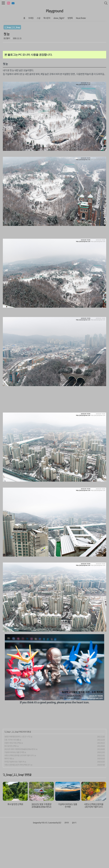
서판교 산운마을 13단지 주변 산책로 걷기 (17, 805)
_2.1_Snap (15, 772)
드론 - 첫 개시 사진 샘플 (12, 780)
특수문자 (47, 18)
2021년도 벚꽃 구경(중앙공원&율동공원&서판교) (20, 789)
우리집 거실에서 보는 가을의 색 (14, 801)
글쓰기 (74, 862)
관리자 (67, 862)
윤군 (60, 862)
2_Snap (7, 772)
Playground (54, 11)
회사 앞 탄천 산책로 (11, 786)
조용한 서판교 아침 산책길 (13, 783)
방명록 (70, 18)
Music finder (81, 18)
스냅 (38, 18)
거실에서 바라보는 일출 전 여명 (14, 792)
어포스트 (44, 862)
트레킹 (31, 18)
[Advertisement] (54, 730)
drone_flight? (59, 18)
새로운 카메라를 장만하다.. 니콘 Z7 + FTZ (17, 776)
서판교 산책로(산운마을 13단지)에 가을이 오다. (19, 795)
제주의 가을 (8, 798)
